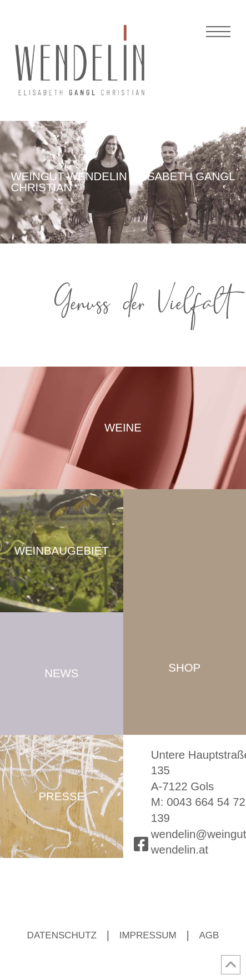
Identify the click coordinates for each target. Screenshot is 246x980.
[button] (219, 38)
